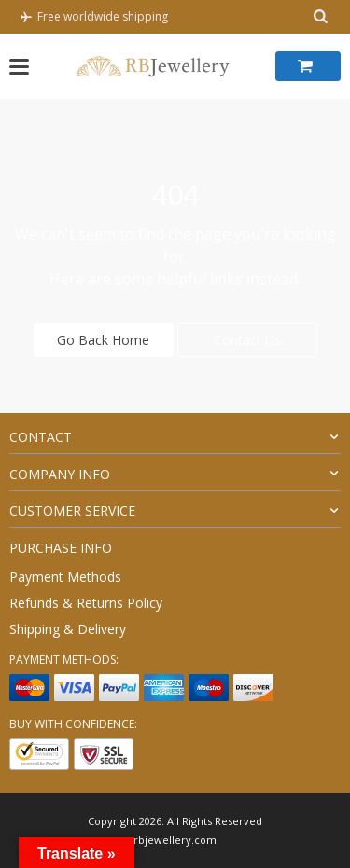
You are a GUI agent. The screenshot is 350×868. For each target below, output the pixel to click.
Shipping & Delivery (68, 629)
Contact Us (247, 340)
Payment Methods (65, 577)
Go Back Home (103, 340)
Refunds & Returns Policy (86, 603)
